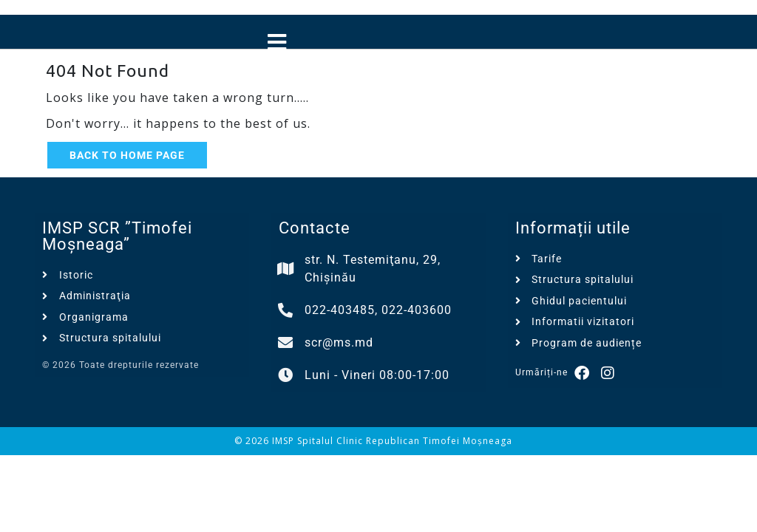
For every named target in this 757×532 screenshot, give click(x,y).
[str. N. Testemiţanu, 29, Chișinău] (286, 269)
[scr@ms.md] (286, 343)
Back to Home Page (127, 155)
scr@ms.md (339, 342)
